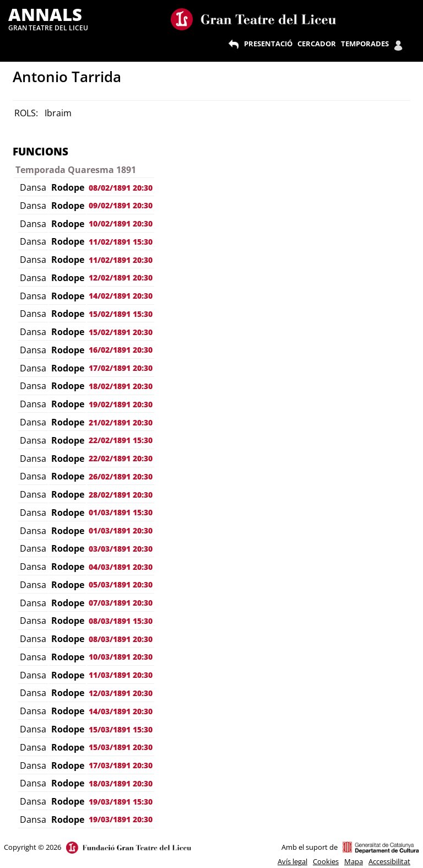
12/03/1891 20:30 (121, 693)
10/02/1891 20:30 (121, 223)
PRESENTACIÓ (268, 44)
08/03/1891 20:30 (121, 639)
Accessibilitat (389, 861)
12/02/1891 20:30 (121, 277)
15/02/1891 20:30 (121, 332)
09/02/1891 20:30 (121, 205)
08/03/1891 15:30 (121, 621)
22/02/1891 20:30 (121, 458)
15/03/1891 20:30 (121, 747)
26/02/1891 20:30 (121, 476)
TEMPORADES (365, 44)
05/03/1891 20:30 (121, 584)
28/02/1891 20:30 (121, 495)
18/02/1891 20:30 (121, 386)
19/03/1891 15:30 (121, 802)
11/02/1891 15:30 (121, 242)
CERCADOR (317, 44)
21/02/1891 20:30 (121, 422)
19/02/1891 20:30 (121, 404)
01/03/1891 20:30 (121, 530)
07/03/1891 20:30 (121, 603)
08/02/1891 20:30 (121, 188)
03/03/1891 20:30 (121, 549)
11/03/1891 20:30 (121, 675)
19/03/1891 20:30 (121, 819)
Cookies (326, 861)
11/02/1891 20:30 (121, 260)
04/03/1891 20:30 (121, 567)
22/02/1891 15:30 (121, 440)
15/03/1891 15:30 (121, 729)
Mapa (354, 861)
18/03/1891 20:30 (121, 783)
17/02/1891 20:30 (121, 368)
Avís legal (292, 861)
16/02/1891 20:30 (121, 350)
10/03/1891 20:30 (121, 657)
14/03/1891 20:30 (121, 711)
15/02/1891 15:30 (121, 314)
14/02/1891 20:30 (121, 296)
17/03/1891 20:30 (121, 765)
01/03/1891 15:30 (121, 512)
